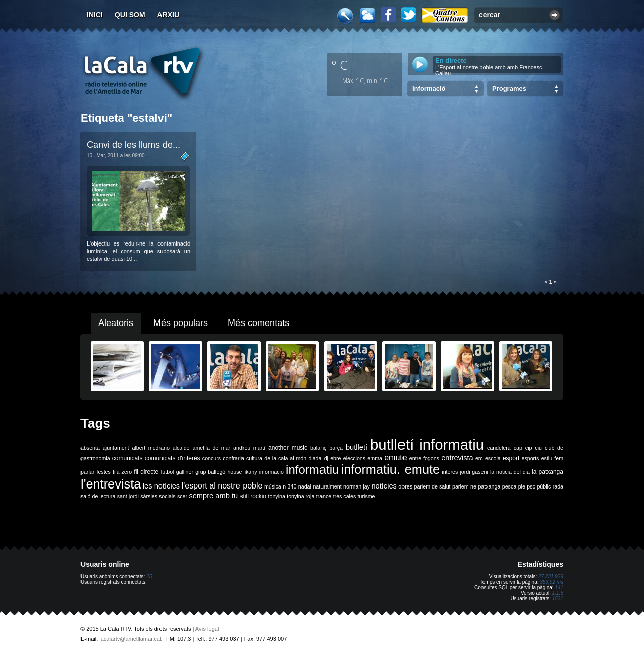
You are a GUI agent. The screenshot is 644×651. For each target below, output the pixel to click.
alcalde (181, 448)
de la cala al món (285, 458)
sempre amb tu (213, 496)
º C (340, 65)
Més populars (181, 323)
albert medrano (151, 448)
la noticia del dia (510, 472)
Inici (95, 15)
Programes (509, 88)
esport (511, 458)
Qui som (130, 15)
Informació (429, 88)
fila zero (122, 472)
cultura (254, 458)
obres (405, 486)
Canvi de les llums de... (133, 145)
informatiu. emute (391, 469)
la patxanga (548, 472)
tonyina (277, 496)
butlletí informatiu (427, 444)
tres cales (345, 496)
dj (326, 458)
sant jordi (128, 496)
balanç (318, 448)
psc (531, 486)
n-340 (290, 486)
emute (395, 458)
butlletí (356, 447)
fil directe (146, 472)
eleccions (354, 458)
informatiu (312, 470)
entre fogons (424, 458)
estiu (547, 458)
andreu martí (249, 448)
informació (271, 472)
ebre (335, 458)
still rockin (253, 496)
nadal (305, 486)
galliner (185, 472)
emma (375, 458)
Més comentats (259, 323)
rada (558, 486)
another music (288, 448)
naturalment (327, 486)
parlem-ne (464, 486)
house (235, 472)
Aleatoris (116, 323)
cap (518, 448)
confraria (233, 458)
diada (315, 458)
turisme (367, 496)
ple (522, 486)
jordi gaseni (474, 472)
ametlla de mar (211, 448)
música (273, 486)
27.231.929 (551, 576)
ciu (538, 448)
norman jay (356, 486)
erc (479, 458)
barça (336, 448)
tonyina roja (301, 496)
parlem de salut (432, 486)
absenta (90, 448)
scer (182, 496)
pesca (509, 486)
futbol (167, 472)
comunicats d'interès (173, 458)
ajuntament (116, 448)
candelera (499, 448)
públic (544, 486)
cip (529, 448)
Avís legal (207, 629)
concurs (212, 458)
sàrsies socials (158, 496)
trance (324, 496)
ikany (251, 472)
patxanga (489, 486)
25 (149, 576)
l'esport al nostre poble (222, 486)
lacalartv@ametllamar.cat (130, 639)
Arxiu (169, 15)
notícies (384, 486)
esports (530, 458)
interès (450, 472)
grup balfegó (210, 472)
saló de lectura (98, 496)
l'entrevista (111, 484)
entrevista (457, 458)
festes (103, 472)
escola (493, 458)
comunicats (128, 458)
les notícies (161, 486)
